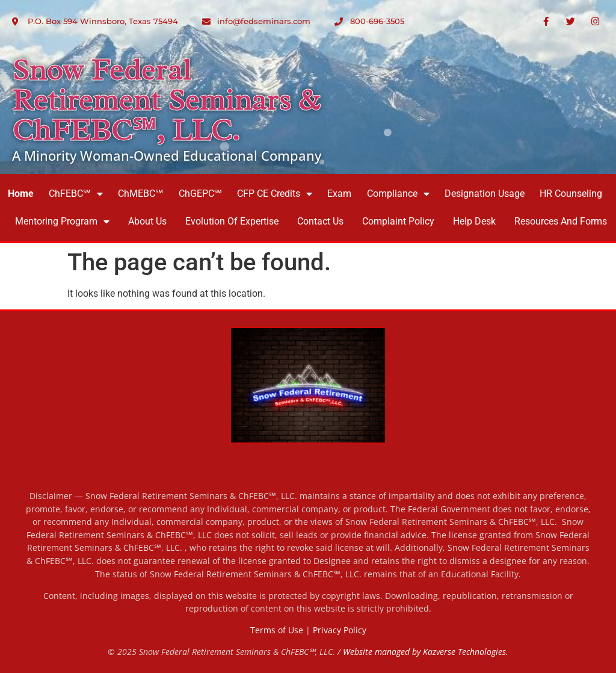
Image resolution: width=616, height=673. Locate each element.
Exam (339, 194)
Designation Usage (485, 194)
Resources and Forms (561, 221)
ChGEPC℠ (200, 194)
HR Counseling (571, 194)
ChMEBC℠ (140, 194)
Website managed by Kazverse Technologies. (426, 652)
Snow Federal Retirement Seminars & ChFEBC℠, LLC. (166, 100)
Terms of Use (277, 630)
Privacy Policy (340, 630)
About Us (147, 221)
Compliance (398, 194)
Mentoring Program (62, 222)
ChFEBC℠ (76, 194)
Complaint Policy (398, 221)
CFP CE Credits (275, 194)
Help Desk (474, 221)
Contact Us (320, 221)
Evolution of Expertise (232, 221)
